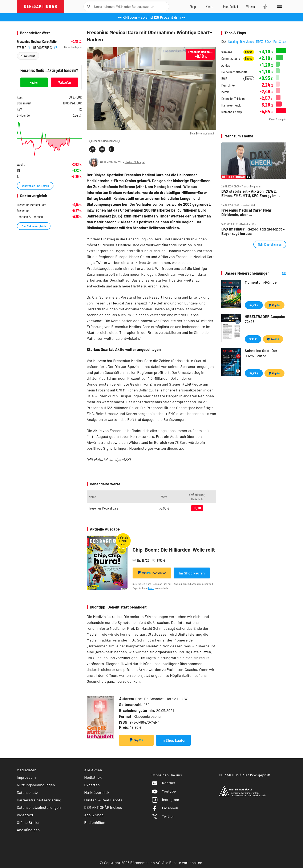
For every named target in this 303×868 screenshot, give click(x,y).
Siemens (227, 52)
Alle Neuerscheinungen (279, 273)
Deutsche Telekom (233, 99)
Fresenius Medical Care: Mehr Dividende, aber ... (246, 212)
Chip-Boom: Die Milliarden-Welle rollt (174, 550)
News (249, 52)
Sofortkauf (152, 573)
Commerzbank (231, 59)
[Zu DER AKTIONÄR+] (230, 7)
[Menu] (279, 7)
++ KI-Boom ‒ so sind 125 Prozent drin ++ (152, 17)
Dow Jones (247, 41)
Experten (92, 785)
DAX (224, 41)
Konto (151, 588)
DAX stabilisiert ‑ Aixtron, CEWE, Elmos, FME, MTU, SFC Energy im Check (249, 193)
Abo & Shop (94, 815)
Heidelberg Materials (234, 72)
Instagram (165, 800)
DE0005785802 (45, 47)
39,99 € (254, 305)
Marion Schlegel (135, 162)
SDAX (268, 41)
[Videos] (251, 7)
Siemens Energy (232, 112)
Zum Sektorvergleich (34, 226)
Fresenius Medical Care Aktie (37, 41)
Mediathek (93, 777)
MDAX (259, 41)
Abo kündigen (28, 830)
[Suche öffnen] (89, 7)
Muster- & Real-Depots (103, 800)
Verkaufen (64, 82)
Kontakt (163, 783)
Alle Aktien (93, 770)
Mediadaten (27, 770)
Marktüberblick (97, 792)
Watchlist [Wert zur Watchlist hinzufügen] (29, 56)
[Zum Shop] (193, 7)
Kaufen (34, 82)
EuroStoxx (280, 41)
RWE (224, 78)
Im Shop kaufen (192, 573)
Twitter (163, 816)
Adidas (226, 65)
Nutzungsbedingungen (36, 785)
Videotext (25, 815)
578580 (24, 47)
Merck (225, 92)
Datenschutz (27, 792)
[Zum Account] (209, 7)
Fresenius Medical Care (104, 141)
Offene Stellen (29, 822)
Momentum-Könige (261, 282)
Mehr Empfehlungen (270, 244)
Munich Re (228, 85)
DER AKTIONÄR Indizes (103, 807)
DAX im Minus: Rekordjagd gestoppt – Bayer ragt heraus (253, 231)
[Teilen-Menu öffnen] (92, 149)
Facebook (165, 808)
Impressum (26, 777)
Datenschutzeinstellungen (39, 807)
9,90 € (253, 339)
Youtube (164, 791)
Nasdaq (233, 41)
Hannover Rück (231, 105)
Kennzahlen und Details (35, 186)
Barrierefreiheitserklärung (39, 800)
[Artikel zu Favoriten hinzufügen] (111, 149)
